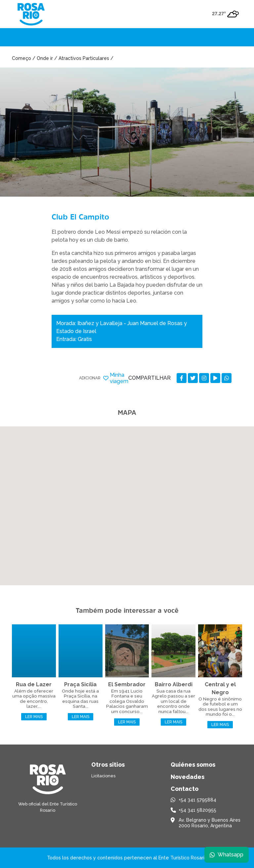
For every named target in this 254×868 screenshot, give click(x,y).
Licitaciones (103, 776)
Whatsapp (227, 855)
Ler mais (34, 717)
